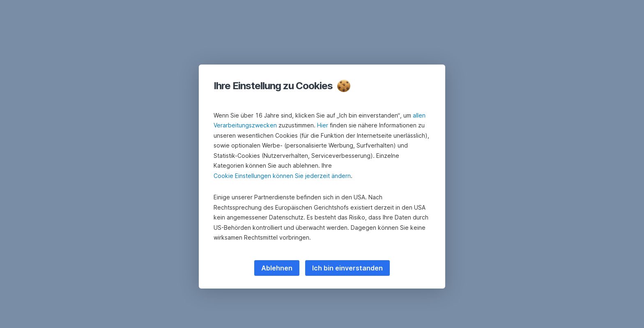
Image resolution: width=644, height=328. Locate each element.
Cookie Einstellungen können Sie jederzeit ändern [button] (282, 176)
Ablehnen (277, 268)
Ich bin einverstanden (347, 268)
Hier (323, 125)
